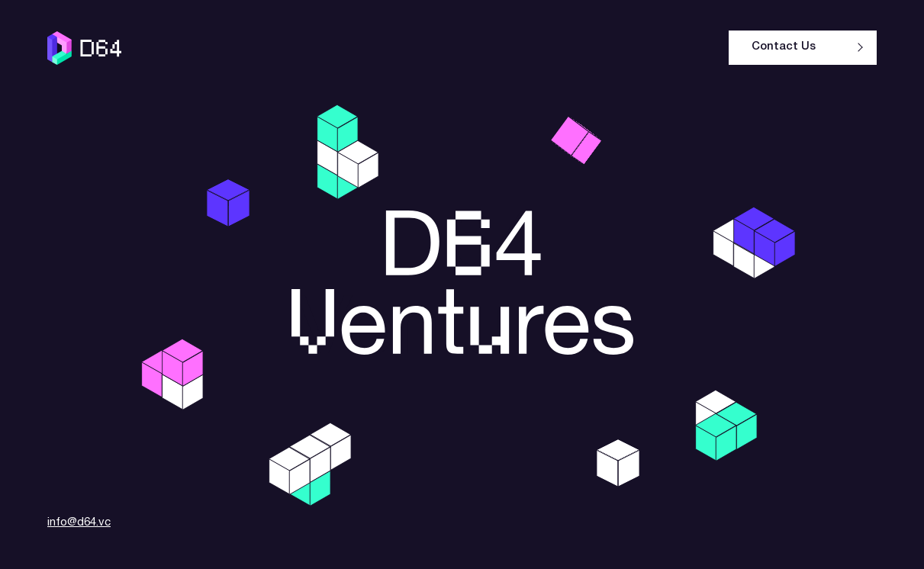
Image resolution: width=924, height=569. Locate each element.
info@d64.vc (79, 522)
